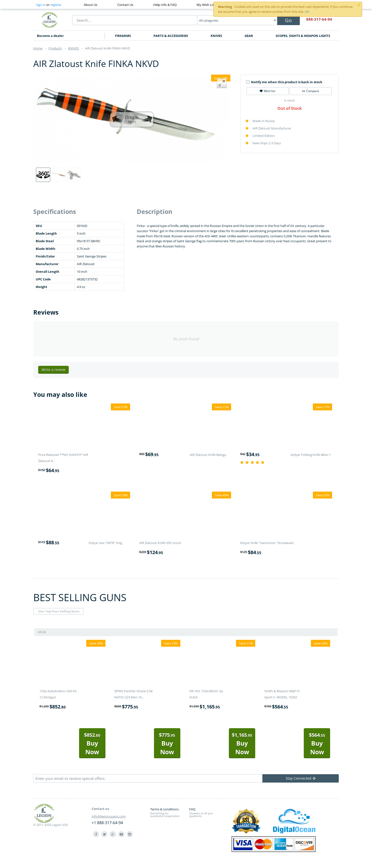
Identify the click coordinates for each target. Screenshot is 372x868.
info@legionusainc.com (109, 816)
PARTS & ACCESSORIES (171, 36)
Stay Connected (301, 778)
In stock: (290, 100)
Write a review (53, 370)
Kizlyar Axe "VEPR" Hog (105, 543)
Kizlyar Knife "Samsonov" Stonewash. (267, 543)
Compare (311, 91)
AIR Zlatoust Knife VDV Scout (160, 543)
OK (307, 12)
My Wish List (206, 5)
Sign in (41, 5)
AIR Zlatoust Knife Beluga (208, 455)
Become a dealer (50, 36)
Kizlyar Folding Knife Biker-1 (311, 455)
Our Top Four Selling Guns (59, 611)
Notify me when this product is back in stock (284, 82)
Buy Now (92, 744)
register (56, 5)
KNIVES (216, 36)
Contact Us (125, 5)
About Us (91, 5)
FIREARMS (123, 36)
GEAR (249, 36)
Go (288, 20)
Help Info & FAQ (165, 5)
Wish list (267, 91)
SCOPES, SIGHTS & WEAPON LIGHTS (303, 36)
